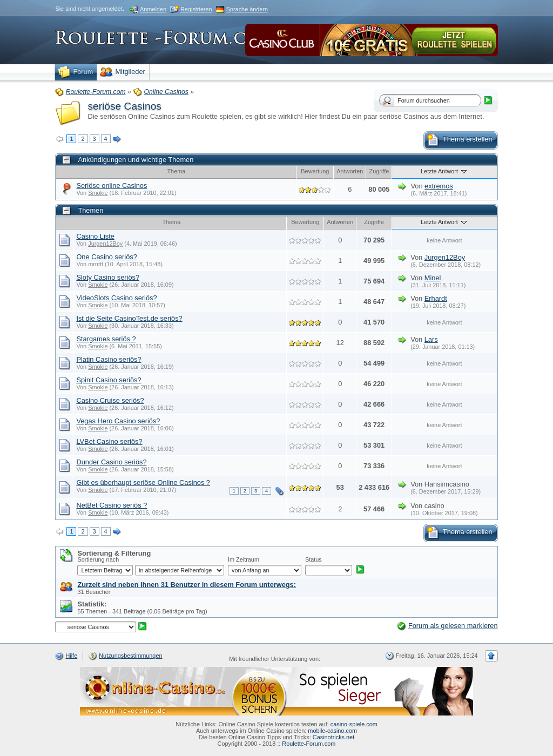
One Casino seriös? (106, 257)
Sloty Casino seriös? (108, 277)
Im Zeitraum (244, 559)
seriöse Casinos (124, 106)
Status (313, 559)
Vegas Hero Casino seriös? (118, 421)
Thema (176, 171)
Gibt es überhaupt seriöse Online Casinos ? (143, 482)
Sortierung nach (98, 559)
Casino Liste (95, 236)
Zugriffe (379, 171)
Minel (433, 278)
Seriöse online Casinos (112, 185)
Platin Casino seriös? (109, 359)
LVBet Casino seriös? (109, 441)
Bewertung (315, 171)
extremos (439, 186)
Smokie (98, 193)
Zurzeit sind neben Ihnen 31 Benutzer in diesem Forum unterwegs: (187, 585)
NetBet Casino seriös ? (112, 505)
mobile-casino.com (332, 731)
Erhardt (436, 298)
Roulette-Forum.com (309, 744)
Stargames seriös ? (106, 339)
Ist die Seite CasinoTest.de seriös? (129, 318)
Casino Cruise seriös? (110, 400)
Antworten (350, 171)
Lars (431, 339)
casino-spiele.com (354, 724)
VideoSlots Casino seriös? (116, 298)
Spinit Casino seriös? (109, 380)
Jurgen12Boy (105, 244)
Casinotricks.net (333, 737)
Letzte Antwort (444, 171)
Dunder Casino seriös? (111, 462)
